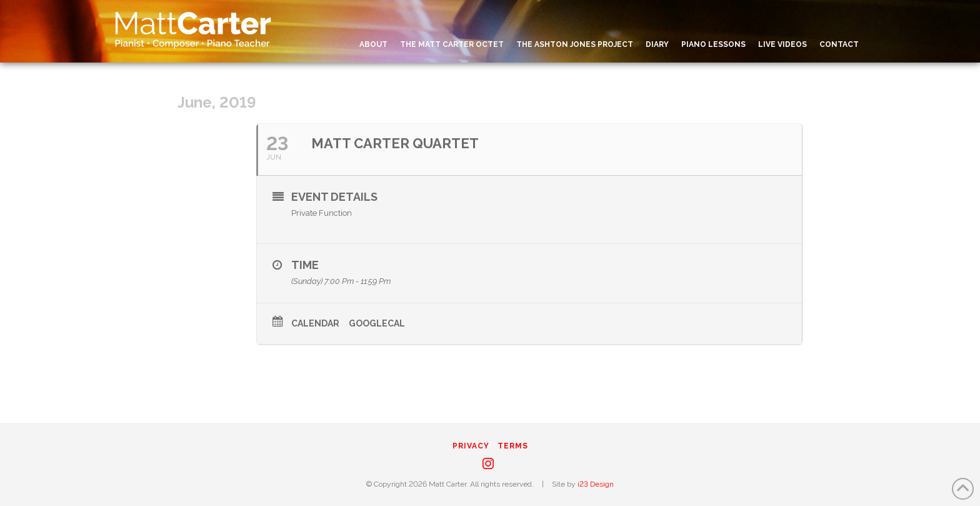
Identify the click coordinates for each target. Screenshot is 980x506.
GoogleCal (377, 323)
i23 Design (596, 484)
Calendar (315, 323)
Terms (513, 446)
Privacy (471, 446)
